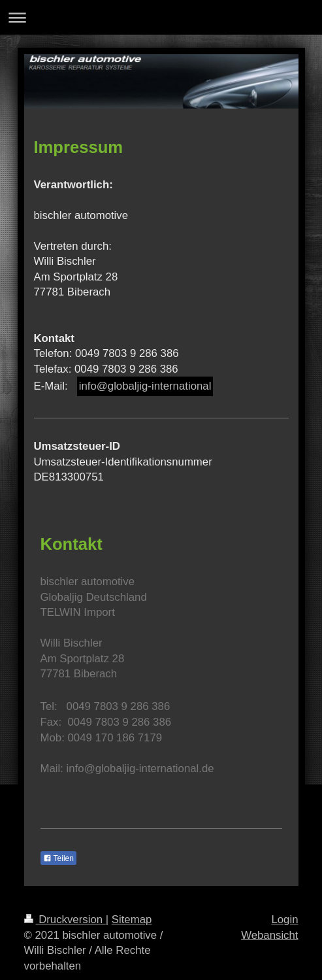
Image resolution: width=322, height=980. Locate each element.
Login (284, 920)
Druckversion (65, 920)
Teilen (58, 858)
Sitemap (132, 920)
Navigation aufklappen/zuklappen (161, 17)
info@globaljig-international (145, 386)
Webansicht (269, 935)
